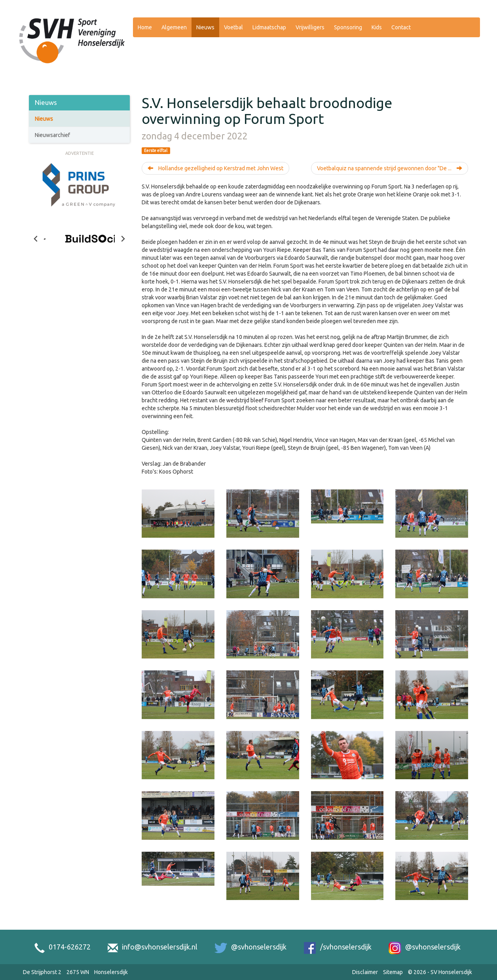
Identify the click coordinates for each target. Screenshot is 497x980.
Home (145, 27)
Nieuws (205, 27)
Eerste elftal (156, 150)
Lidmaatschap (269, 27)
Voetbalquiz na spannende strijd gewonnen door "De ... (390, 168)
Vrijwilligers (310, 27)
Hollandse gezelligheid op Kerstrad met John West (215, 168)
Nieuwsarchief (52, 135)
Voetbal (233, 27)
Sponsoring (348, 27)
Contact (401, 27)
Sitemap (393, 972)
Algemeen (174, 27)
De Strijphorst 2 (42, 972)
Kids (377, 27)
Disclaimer (365, 972)
